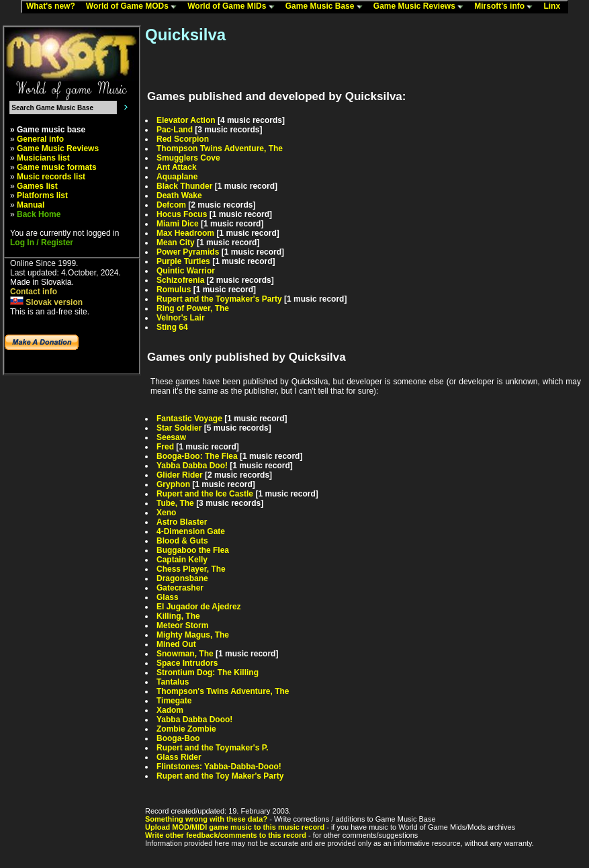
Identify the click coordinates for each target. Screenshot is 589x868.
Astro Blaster (182, 522)
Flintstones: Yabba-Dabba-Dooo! (219, 767)
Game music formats (57, 167)
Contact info (34, 292)
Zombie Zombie (186, 729)
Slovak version (46, 302)
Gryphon (173, 484)
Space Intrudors (187, 663)
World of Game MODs (134, 7)
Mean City (176, 243)
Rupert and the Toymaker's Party (219, 299)
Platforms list (42, 196)
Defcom (171, 205)
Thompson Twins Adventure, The (220, 148)
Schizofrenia (180, 280)
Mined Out (176, 644)
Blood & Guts (182, 541)
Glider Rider (180, 475)
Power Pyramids (188, 252)
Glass (168, 597)
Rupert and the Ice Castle (205, 494)
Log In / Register (42, 243)
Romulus (174, 290)
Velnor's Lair (181, 318)
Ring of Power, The (193, 308)
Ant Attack (177, 167)
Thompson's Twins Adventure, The (223, 691)
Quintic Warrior (186, 271)
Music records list (51, 177)
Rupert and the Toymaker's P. (212, 748)
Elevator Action (186, 120)
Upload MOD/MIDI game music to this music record (235, 827)
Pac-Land (175, 130)
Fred (165, 447)
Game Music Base (327, 7)
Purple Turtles (183, 261)
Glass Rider (179, 757)
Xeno (166, 513)
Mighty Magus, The (193, 635)
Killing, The (178, 616)
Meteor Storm (182, 625)
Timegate (174, 701)
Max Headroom (185, 233)
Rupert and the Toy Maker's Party (220, 776)
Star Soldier (179, 428)
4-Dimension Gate (191, 531)
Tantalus (173, 682)
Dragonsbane (182, 578)
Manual (31, 205)
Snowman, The (185, 654)
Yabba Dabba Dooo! (194, 720)
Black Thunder (184, 186)
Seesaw (171, 437)
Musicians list (43, 158)
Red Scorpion (183, 139)
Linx (555, 7)
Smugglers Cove (188, 158)
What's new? (54, 7)
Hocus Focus (182, 214)
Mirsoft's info (506, 7)
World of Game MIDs (234, 7)
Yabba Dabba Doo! (192, 466)
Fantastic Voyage (189, 419)
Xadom (170, 710)
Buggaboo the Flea (193, 550)
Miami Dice (178, 224)
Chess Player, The (191, 569)
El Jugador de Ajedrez (199, 607)
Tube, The (175, 503)
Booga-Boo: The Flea (197, 456)
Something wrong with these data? (206, 819)
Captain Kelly (182, 560)
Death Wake (179, 196)
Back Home (39, 214)
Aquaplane (177, 177)
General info (40, 139)
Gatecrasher (180, 588)
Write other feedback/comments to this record (226, 835)
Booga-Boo (178, 738)
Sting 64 (172, 327)
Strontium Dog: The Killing (208, 672)
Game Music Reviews (421, 7)
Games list (37, 186)
